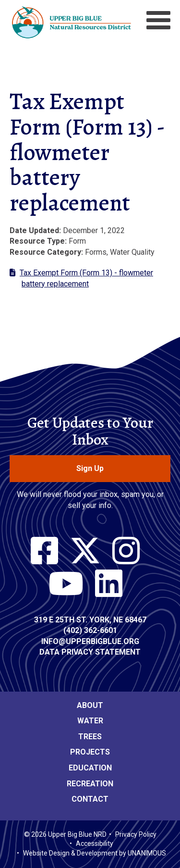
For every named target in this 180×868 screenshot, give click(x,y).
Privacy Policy (136, 834)
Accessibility (95, 843)
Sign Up (90, 468)
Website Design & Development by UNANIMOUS (95, 853)
